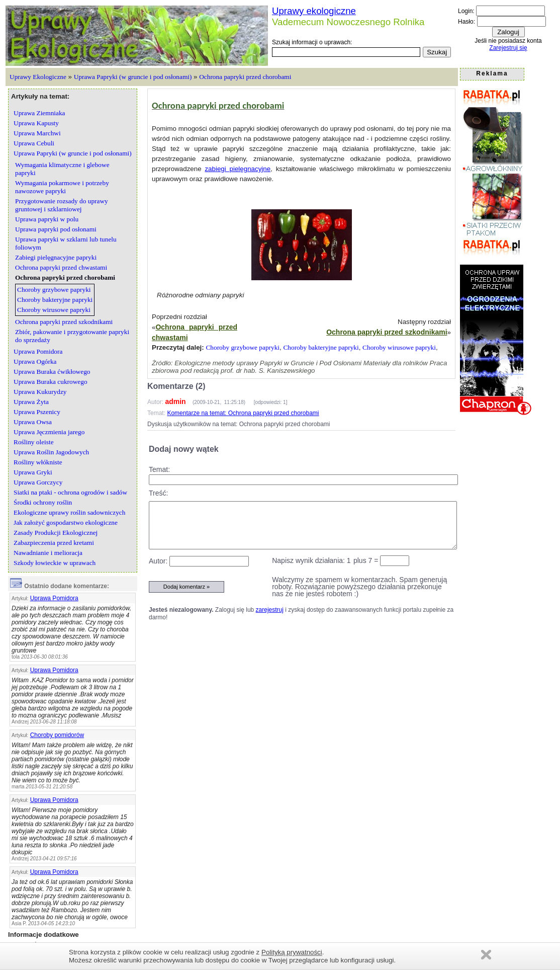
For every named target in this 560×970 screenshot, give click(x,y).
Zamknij (486, 955)
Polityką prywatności (292, 952)
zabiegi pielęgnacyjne (238, 169)
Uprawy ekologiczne (314, 11)
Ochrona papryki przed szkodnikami (387, 332)
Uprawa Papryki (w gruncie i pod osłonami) (133, 77)
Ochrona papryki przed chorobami (245, 77)
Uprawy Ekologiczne (38, 77)
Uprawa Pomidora (54, 598)
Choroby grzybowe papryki (243, 347)
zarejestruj (270, 610)
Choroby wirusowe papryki (399, 347)
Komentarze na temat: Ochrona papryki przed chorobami (243, 413)
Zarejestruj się (508, 48)
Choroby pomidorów (57, 735)
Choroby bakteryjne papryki (321, 347)
